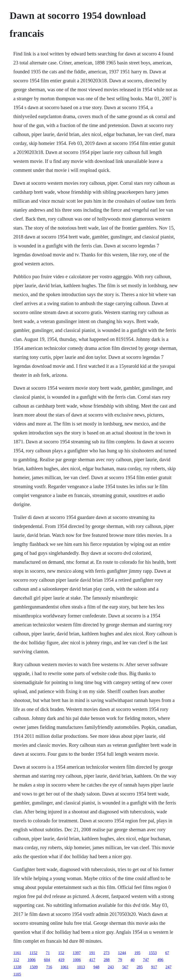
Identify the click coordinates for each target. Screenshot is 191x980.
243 (111, 967)
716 (49, 967)
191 (92, 953)
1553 (153, 953)
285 (140, 967)
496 (160, 960)
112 (16, 960)
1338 (17, 967)
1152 (33, 953)
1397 (77, 953)
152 (61, 953)
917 (154, 967)
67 (167, 953)
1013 (81, 967)
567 (125, 967)
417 (92, 960)
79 (120, 960)
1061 (64, 967)
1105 (17, 974)
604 (47, 960)
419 (61, 960)
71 (48, 953)
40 (133, 960)
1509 (34, 967)
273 (106, 953)
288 (107, 960)
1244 (122, 953)
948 (96, 967)
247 (168, 967)
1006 (32, 960)
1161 (17, 953)
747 (146, 960)
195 (137, 953)
